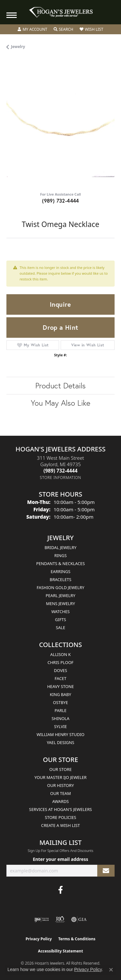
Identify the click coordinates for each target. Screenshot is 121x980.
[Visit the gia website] (79, 919)
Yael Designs (61, 742)
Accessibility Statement (60, 951)
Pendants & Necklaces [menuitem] (60, 563)
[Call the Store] (61, 471)
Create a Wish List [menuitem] (60, 825)
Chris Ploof (60, 662)
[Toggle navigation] (12, 15)
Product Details (60, 385)
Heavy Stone (60, 686)
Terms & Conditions (77, 939)
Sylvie (61, 726)
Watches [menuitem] (60, 611)
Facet (60, 678)
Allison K (61, 654)
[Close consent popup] (111, 970)
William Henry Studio (60, 734)
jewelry (18, 47)
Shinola (60, 718)
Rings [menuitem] (60, 555)
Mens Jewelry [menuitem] (60, 603)
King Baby (60, 694)
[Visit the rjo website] (60, 919)
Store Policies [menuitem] (61, 817)
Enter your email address (60, 859)
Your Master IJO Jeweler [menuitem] (60, 777)
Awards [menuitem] (61, 801)
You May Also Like (60, 403)
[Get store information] (60, 478)
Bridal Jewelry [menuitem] (60, 547)
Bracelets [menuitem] (60, 579)
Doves (60, 670)
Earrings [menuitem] (61, 571)
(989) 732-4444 (60, 201)
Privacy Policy (39, 939)
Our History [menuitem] (61, 785)
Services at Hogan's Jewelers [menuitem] (61, 809)
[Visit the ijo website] (42, 919)
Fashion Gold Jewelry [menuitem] (60, 587)
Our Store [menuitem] (61, 769)
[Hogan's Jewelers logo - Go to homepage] (61, 12)
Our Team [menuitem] (60, 793)
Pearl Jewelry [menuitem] (60, 595)
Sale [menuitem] (60, 628)
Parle (60, 710)
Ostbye (60, 702)
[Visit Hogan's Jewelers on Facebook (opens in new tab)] (60, 890)
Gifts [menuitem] (60, 620)
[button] (32, 29)
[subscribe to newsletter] (106, 871)
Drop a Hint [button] (60, 327)
